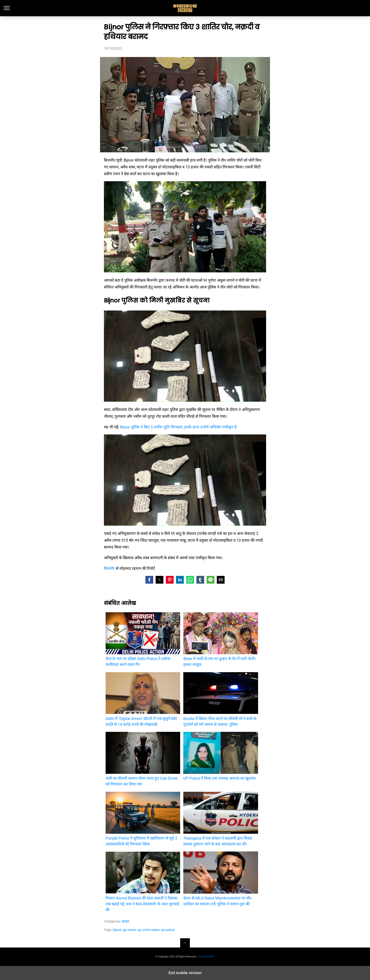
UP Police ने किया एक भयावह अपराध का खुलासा (221, 756)
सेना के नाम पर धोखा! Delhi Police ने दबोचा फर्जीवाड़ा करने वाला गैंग (143, 640)
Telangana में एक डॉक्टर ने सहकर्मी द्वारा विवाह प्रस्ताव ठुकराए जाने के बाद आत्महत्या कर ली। (221, 819)
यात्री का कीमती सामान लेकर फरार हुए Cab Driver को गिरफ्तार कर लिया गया (143, 759)
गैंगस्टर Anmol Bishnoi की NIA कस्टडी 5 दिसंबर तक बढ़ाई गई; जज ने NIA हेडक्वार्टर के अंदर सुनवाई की (143, 882)
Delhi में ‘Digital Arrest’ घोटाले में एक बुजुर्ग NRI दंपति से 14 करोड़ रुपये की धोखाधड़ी (143, 699)
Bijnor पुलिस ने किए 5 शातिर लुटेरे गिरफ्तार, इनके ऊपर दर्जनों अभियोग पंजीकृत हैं (178, 427)
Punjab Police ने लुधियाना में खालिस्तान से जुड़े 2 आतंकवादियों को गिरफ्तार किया (143, 819)
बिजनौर (109, 568)
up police (168, 930)
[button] (149, 580)
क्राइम (126, 921)
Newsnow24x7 (206, 957)
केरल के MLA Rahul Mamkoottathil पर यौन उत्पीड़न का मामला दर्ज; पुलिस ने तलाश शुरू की (221, 879)
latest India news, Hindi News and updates (185, 8)
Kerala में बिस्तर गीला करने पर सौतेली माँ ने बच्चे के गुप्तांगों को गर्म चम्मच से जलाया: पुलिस (221, 699)
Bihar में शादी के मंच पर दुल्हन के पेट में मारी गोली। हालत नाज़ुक (221, 640)
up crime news (148, 930)
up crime (129, 930)
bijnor (117, 930)
